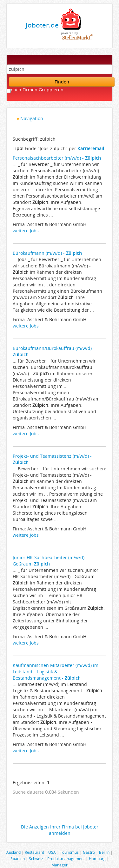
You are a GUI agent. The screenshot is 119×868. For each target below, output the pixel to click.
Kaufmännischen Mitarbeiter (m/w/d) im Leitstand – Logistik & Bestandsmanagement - (56, 672)
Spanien (18, 859)
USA (52, 852)
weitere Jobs (26, 231)
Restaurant (34, 852)
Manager (60, 865)
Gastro (89, 852)
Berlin (104, 852)
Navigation (32, 118)
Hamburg (97, 859)
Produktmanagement (66, 859)
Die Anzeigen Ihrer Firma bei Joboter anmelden (60, 830)
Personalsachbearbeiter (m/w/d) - (57, 158)
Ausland (13, 852)
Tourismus (69, 852)
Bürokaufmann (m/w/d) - (47, 253)
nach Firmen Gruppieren (37, 90)
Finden (62, 82)
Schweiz (36, 859)
